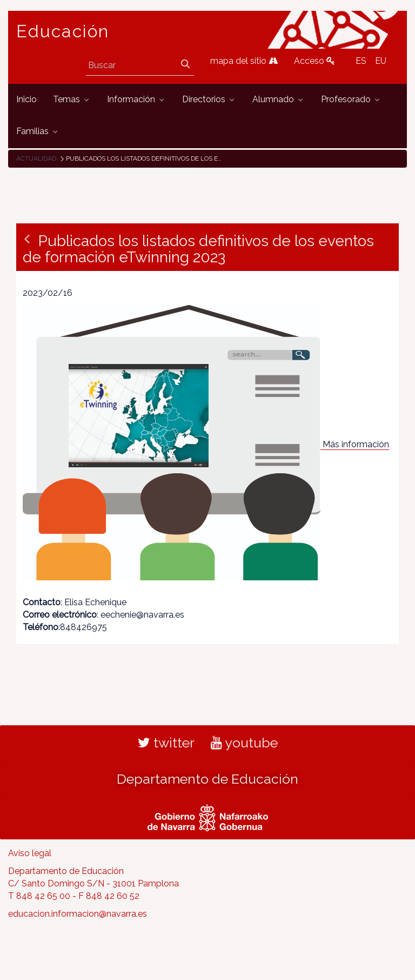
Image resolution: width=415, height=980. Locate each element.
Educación (63, 31)
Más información (356, 444)
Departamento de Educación (207, 779)
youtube (244, 743)
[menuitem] (26, 100)
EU (381, 61)
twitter (166, 743)
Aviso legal (30, 853)
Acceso (314, 61)
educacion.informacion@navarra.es (78, 914)
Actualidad (36, 158)
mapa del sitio (244, 61)
